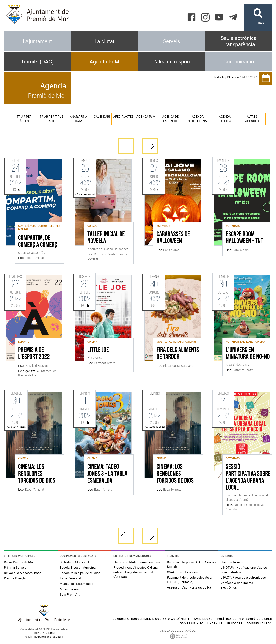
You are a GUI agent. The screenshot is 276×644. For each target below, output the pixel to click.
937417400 (45, 633)
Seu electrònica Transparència (239, 41)
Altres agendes (252, 119)
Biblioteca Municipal (74, 562)
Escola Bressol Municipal (78, 568)
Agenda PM (146, 117)
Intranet (235, 623)
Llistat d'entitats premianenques (137, 562)
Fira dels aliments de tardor (178, 354)
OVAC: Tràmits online (182, 572)
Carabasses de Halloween (173, 238)
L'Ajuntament (37, 41)
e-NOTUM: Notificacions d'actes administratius (244, 570)
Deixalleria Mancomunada (23, 573)
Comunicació (239, 62)
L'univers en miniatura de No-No (248, 354)
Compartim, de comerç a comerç (38, 242)
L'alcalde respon (172, 62)
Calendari (102, 117)
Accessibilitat (193, 623)
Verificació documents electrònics (237, 585)
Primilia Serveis (15, 568)
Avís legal (203, 619)
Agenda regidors (225, 119)
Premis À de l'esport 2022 (34, 354)
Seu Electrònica (232, 562)
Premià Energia (15, 578)
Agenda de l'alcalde (170, 119)
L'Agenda (233, 77)
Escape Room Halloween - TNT (244, 238)
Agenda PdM (104, 62)
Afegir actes (123, 117)
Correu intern (260, 623)
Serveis (172, 41)
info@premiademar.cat (46, 637)
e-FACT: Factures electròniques (243, 578)
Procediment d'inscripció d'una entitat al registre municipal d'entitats (136, 572)
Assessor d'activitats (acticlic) (189, 587)
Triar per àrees (24, 119)
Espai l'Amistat (71, 578)
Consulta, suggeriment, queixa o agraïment (151, 619)
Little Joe (98, 350)
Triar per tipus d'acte (51, 119)
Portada (219, 77)
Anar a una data (78, 119)
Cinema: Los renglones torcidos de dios (37, 474)
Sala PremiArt (70, 595)
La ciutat (104, 41)
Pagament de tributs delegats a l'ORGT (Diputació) (189, 580)
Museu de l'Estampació (77, 584)
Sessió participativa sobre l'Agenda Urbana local (248, 477)
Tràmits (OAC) (37, 62)
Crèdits (216, 623)
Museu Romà (69, 589)
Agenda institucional (198, 119)
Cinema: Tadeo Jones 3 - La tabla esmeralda (107, 474)
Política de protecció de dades (245, 619)
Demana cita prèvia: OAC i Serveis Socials (191, 564)
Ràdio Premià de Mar (19, 562)
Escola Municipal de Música (80, 573)
